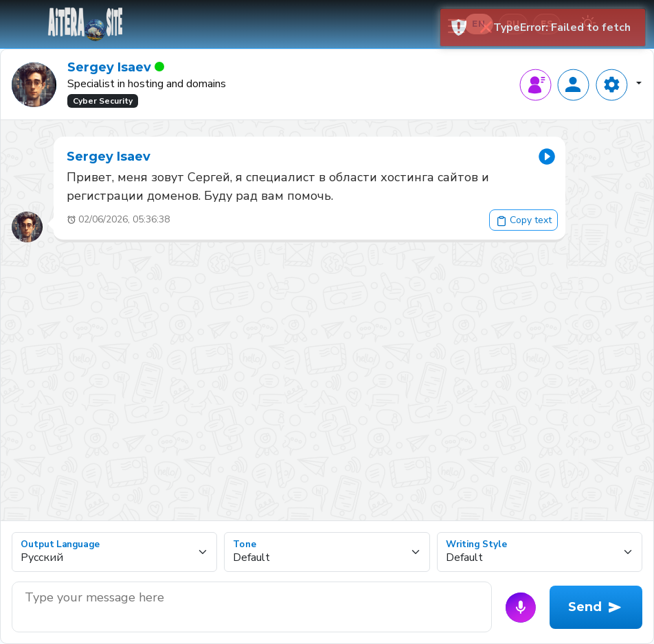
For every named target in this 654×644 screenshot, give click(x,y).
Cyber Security (103, 101)
